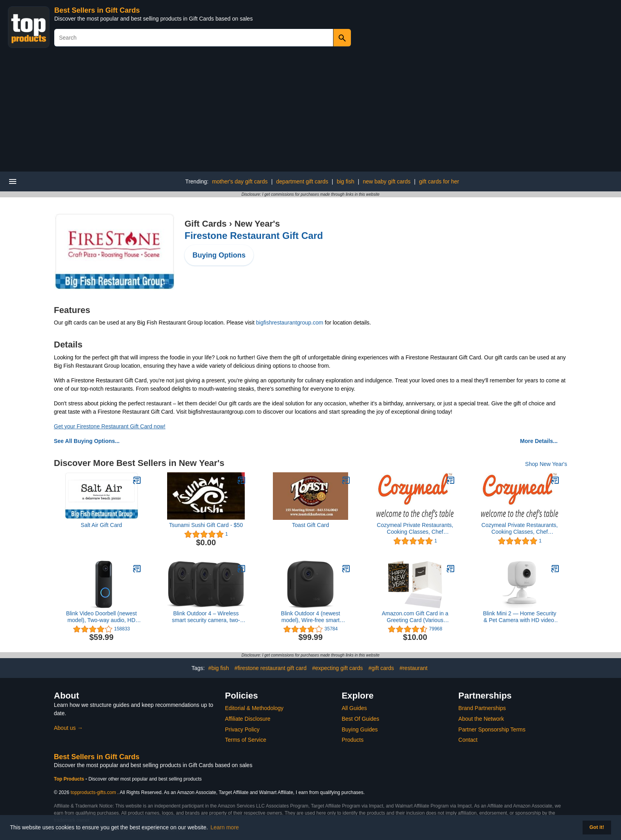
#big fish (219, 668)
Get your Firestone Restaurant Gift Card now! (110, 426)
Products (353, 740)
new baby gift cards (387, 181)
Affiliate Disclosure (248, 719)
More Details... (539, 441)
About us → (68, 728)
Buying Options (219, 255)
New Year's (257, 224)
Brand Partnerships (482, 708)
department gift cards (302, 181)
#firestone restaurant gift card (270, 668)
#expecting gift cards (337, 668)
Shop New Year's (546, 464)
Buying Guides (360, 729)
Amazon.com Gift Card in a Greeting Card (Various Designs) (415, 617)
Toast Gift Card (310, 525)
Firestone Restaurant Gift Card (254, 236)
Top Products (70, 779)
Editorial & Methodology (254, 708)
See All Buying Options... (87, 441)
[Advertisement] (310, 112)
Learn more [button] (225, 827)
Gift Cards (206, 224)
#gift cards (381, 668)
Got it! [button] (597, 827)
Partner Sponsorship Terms (492, 729)
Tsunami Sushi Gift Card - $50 (206, 525)
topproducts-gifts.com (93, 792)
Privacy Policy (242, 729)
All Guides (354, 708)
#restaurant (414, 668)
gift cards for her (439, 181)
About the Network (481, 719)
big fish (345, 181)
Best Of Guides (361, 719)
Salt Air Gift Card (101, 525)
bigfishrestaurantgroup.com (290, 323)
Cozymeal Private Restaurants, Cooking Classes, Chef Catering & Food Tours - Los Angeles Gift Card (415, 529)
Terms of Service (246, 740)
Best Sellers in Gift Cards (97, 10)
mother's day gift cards (240, 181)
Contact (468, 740)
